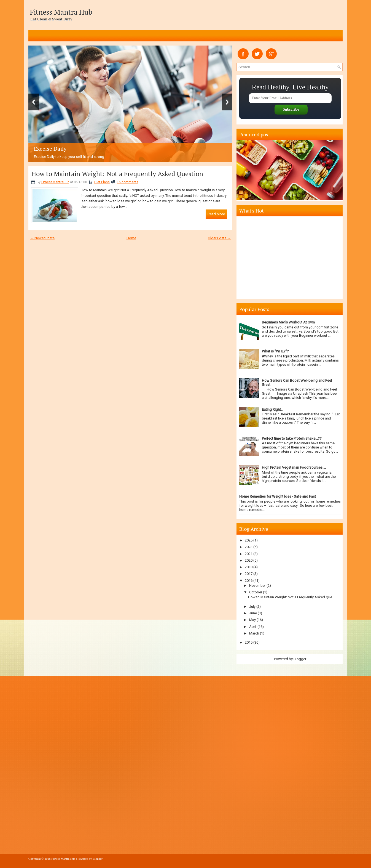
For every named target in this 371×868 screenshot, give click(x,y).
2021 (249, 554)
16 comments (128, 182)
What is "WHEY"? (275, 351)
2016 (249, 581)
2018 (249, 567)
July (252, 606)
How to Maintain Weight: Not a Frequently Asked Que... (291, 597)
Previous (34, 102)
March (254, 633)
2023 (249, 547)
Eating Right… (273, 409)
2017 (249, 574)
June (253, 613)
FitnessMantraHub (55, 182)
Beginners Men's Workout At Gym (288, 322)
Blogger (300, 659)
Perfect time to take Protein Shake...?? (292, 438)
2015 (249, 642)
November (257, 586)
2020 (249, 560)
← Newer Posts (42, 238)
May (252, 620)
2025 (249, 540)
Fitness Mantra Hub (61, 12)
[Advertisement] (290, 258)
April (253, 627)
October (256, 592)
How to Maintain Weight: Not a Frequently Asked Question (117, 174)
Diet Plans (102, 182)
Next (227, 102)
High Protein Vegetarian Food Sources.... (294, 467)
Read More (216, 214)
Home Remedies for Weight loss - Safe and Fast (278, 496)
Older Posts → (219, 238)
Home (131, 238)
